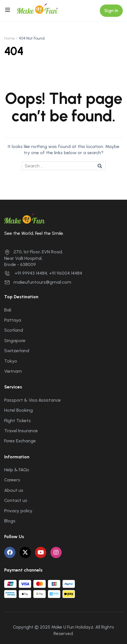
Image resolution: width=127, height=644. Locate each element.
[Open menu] (8, 11)
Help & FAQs (17, 470)
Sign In (111, 11)
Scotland (14, 330)
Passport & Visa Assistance (33, 400)
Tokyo (11, 361)
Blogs (10, 521)
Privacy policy (18, 511)
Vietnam (13, 371)
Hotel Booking (19, 410)
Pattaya (13, 320)
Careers (12, 480)
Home (10, 38)
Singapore (15, 341)
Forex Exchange (20, 441)
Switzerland (17, 351)
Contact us (16, 500)
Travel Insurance (21, 431)
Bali (8, 310)
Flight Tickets (18, 421)
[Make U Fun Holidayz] (37, 8)
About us (14, 490)
